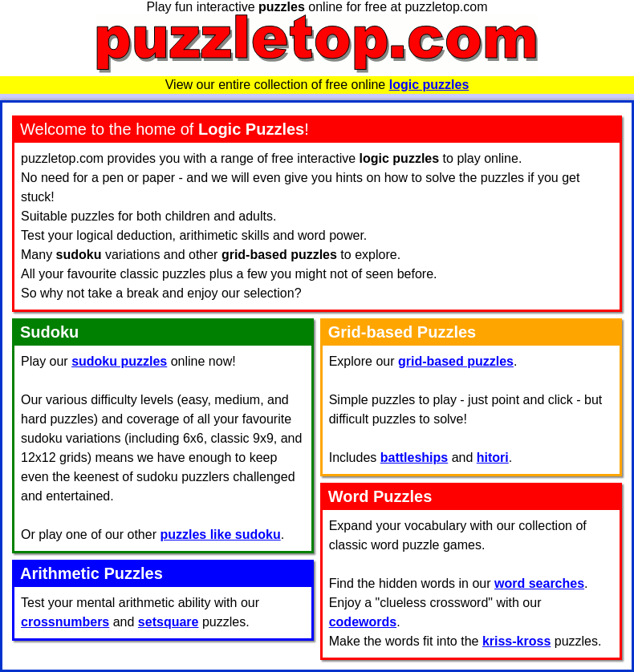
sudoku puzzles (119, 361)
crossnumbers (65, 622)
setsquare (169, 622)
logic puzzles (429, 85)
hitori (493, 457)
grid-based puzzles (456, 361)
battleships (414, 457)
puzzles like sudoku (220, 534)
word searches (539, 583)
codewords (363, 622)
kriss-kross (516, 641)
